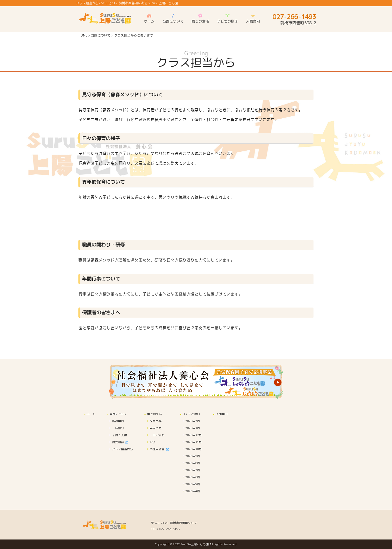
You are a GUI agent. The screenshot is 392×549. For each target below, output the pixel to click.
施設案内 (118, 421)
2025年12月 (193, 435)
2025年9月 (193, 456)
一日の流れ (157, 435)
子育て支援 (119, 435)
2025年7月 (193, 470)
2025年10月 (193, 449)
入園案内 (222, 414)
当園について (101, 35)
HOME (83, 35)
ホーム (91, 414)
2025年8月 (193, 463)
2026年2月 (193, 421)
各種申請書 (159, 449)
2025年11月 (193, 442)
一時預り (118, 428)
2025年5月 (193, 484)
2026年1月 (193, 428)
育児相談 (120, 442)
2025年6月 (193, 477)
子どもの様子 (192, 414)
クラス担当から (122, 449)
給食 (152, 442)
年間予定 (155, 428)
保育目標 (155, 421)
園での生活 (154, 414)
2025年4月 (193, 491)
